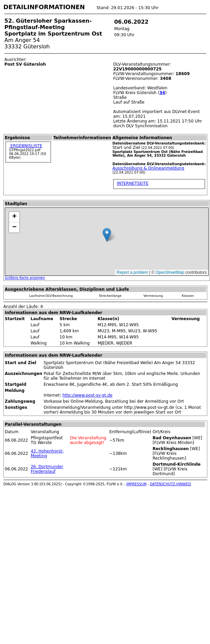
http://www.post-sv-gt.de (87, 395)
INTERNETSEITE (133, 183)
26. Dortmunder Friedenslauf (47, 469)
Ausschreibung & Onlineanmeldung (148, 168)
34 (162, 93)
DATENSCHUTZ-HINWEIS (171, 484)
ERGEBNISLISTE (26, 146)
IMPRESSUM (136, 484)
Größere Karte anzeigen (25, 278)
